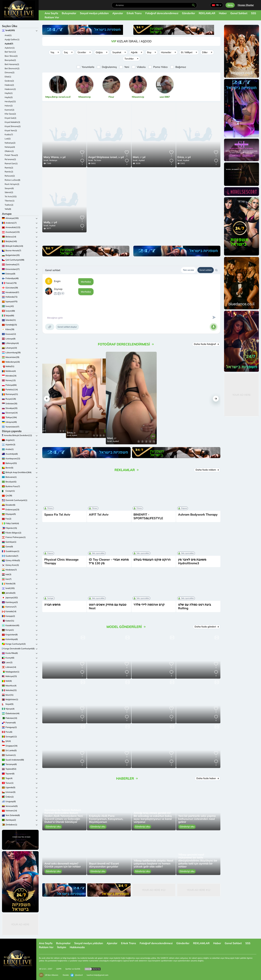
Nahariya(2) (10, 143)
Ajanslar (118, 13)
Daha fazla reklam (207, 470)
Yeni (127, 67)
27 (139, 157)
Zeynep (58, 289)
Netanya (53, 160)
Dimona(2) (10, 72)
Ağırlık (134, 52)
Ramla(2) (9, 168)
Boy (149, 52)
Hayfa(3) (9, 97)
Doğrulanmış (109, 67)
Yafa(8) (8, 209)
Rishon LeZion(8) (12, 180)
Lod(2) (8, 139)
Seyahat (117, 52)
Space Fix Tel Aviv (57, 515)
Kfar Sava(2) (10, 114)
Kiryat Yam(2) (11, 130)
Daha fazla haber (208, 778)
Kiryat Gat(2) (10, 118)
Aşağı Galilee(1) (12, 39)
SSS (254, 13)
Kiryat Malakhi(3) (12, 122)
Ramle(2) (9, 172)
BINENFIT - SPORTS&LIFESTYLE (148, 516)
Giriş (230, 5)
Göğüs (99, 52)
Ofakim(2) (9, 151)
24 (106, 157)
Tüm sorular (189, 270)
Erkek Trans (134, 13)
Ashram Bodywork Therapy (198, 515)
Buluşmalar (69, 13)
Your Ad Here (20, 924)
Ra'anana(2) (10, 159)
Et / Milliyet (187, 52)
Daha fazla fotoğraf (206, 344)
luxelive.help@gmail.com (98, 975)
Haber (223, 13)
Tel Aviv (97, 160)
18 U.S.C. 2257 (46, 969)
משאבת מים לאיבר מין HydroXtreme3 (192, 561)
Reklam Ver (52, 17)
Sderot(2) (9, 192)
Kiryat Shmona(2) (13, 126)
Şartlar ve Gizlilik (73, 969)
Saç (66, 52)
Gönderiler (189, 13)
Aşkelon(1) (10, 48)
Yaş (52, 52)
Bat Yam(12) (10, 52)
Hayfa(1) (9, 93)
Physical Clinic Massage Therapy (61, 561)
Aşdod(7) (9, 44)
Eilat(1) (8, 77)
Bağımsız (181, 67)
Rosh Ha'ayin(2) (12, 184)
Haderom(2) (10, 89)
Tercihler (129, 59)
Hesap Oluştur (246, 5)
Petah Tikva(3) (11, 155)
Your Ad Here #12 (154, 890)
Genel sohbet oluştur (67, 327)
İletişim (62, 947)
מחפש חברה (52, 605)
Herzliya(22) (10, 101)
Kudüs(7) (9, 134)
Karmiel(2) (9, 110)
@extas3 (77, 975)
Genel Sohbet (239, 13)
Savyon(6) (9, 188)
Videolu (141, 67)
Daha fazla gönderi (207, 627)
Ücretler (82, 52)
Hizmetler (166, 52)
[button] (47, 399)
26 (55, 157)
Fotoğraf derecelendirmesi (162, 13)
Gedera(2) (9, 81)
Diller (205, 52)
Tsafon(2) (9, 205)
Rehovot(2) (10, 176)
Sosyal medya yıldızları (94, 13)
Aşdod (141, 160)
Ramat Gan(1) (11, 163)
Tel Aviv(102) (11, 196)
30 (184, 157)
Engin (57, 281)
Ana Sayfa (51, 13)
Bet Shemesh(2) (12, 68)
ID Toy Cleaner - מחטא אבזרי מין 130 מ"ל (109, 561)
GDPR (59, 969)
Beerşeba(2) (10, 60)
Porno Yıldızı (161, 67)
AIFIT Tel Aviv (99, 515)
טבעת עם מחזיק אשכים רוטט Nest (108, 606)
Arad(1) (8, 35)
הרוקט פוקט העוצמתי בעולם (152, 560)
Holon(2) (9, 106)
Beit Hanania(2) (12, 64)
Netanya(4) (10, 147)
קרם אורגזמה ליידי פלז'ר (149, 605)
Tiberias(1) (10, 201)
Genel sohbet (206, 270)
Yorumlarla (88, 67)
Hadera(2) (9, 85)
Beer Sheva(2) (11, 56)
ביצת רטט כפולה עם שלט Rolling (195, 606)
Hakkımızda (77, 947)
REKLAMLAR (207, 13)
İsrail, (46, 160)
